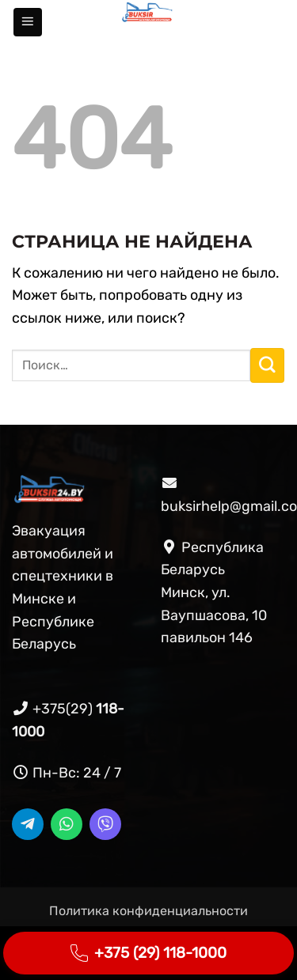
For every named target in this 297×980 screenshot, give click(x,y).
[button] (28, 22)
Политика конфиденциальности (148, 911)
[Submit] (267, 365)
